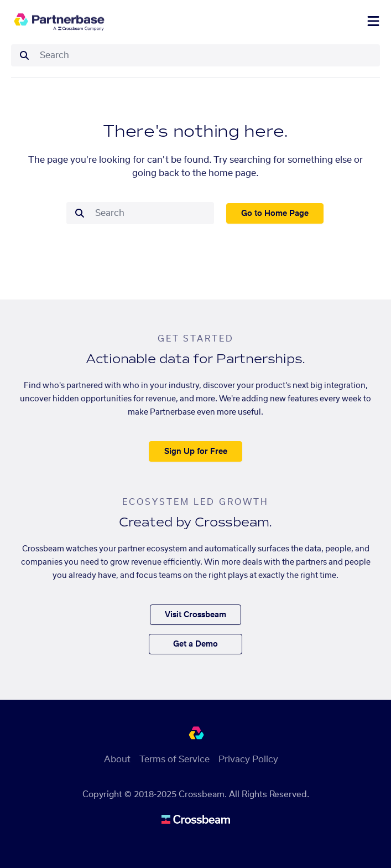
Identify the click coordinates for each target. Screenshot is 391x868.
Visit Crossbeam (195, 615)
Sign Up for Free (196, 452)
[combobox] (207, 55)
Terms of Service (174, 759)
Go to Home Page (275, 214)
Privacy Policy (248, 759)
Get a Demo (195, 644)
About (117, 759)
